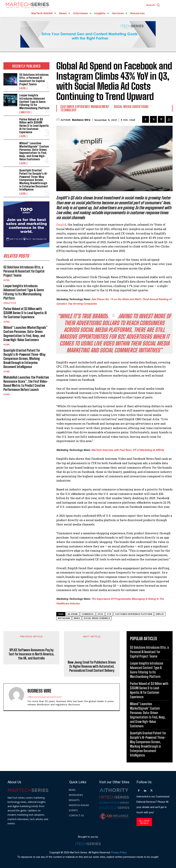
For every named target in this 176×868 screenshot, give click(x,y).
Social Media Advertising (131, 107)
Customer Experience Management (85, 107)
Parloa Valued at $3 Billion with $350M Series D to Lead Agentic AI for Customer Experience (34, 126)
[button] (154, 5)
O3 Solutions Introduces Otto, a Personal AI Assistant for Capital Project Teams (34, 79)
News (77, 618)
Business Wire (81, 120)
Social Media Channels (97, 618)
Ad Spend (73, 614)
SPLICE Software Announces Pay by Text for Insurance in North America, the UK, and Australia (31, 662)
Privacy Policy (119, 852)
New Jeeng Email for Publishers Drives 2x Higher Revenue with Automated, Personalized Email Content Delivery (92, 666)
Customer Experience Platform (133, 614)
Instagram (64, 618)
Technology (68, 110)
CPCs (100, 614)
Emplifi (61, 225)
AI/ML (23, 88)
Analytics (25, 112)
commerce (88, 614)
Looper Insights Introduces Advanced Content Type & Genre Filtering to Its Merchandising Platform (34, 102)
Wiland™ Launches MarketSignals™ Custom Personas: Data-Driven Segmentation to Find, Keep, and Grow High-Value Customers (34, 151)
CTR (109, 614)
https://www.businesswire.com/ (45, 697)
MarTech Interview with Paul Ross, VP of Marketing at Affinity (128, 450)
